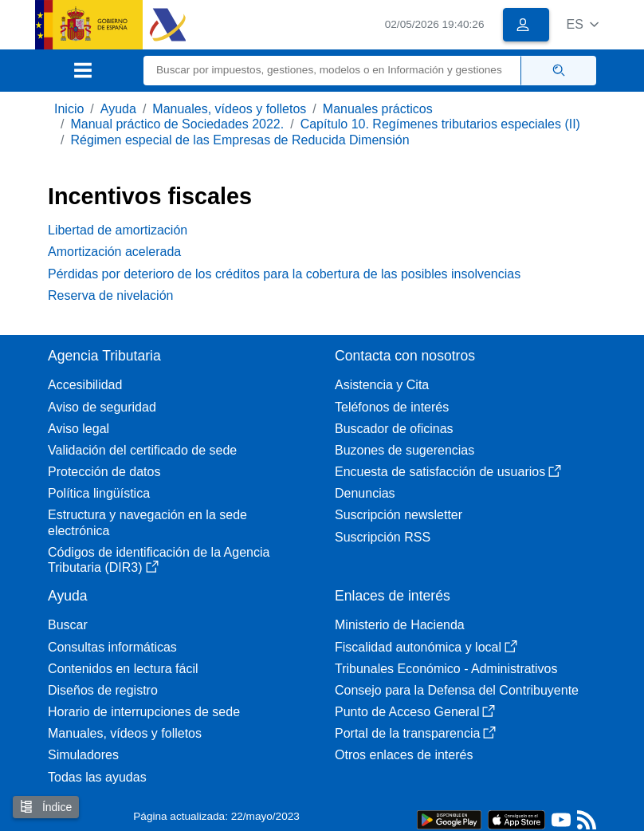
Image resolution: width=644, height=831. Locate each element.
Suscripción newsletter (399, 515)
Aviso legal (79, 429)
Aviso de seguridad (102, 407)
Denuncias (365, 493)
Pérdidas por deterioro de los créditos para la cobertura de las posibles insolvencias (284, 274)
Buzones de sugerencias (404, 450)
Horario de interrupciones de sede (144, 712)
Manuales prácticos (378, 109)
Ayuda (118, 109)
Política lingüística (99, 493)
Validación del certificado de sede (142, 450)
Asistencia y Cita (382, 385)
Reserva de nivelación (110, 295)
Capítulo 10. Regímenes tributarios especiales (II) (440, 124)
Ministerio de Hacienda (400, 625)
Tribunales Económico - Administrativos (446, 669)
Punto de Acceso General (415, 712)
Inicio (69, 109)
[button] (582, 24)
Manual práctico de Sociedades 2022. (177, 124)
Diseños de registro (103, 690)
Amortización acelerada (114, 252)
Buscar (68, 625)
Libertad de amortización (118, 230)
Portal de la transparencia (415, 733)
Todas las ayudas (97, 777)
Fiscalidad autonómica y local (426, 647)
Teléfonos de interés (392, 407)
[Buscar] (332, 71)
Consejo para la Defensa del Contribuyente (457, 690)
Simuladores (83, 755)
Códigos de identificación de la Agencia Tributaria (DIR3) (159, 560)
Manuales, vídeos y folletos (229, 109)
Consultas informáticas (112, 647)
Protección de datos (104, 472)
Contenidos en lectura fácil (123, 669)
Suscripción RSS (383, 537)
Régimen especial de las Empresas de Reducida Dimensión (240, 140)
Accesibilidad (85, 385)
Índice (46, 807)
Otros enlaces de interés (404, 755)
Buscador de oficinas (394, 429)
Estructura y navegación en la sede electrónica (147, 522)
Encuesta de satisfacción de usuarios (448, 472)
